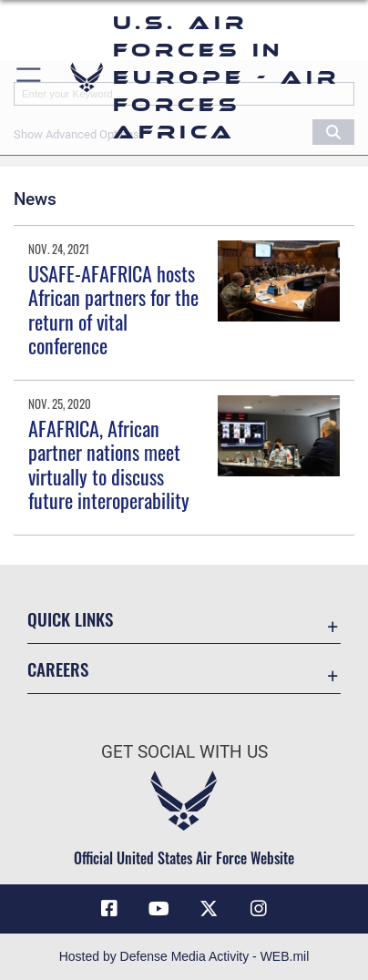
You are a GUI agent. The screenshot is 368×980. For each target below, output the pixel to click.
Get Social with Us (184, 752)
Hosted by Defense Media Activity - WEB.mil (184, 956)
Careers (58, 669)
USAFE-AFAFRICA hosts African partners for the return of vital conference (113, 309)
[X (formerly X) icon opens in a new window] (209, 909)
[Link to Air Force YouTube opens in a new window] (159, 909)
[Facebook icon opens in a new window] (109, 909)
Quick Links (70, 619)
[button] (30, 77)
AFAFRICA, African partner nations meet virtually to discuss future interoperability (109, 464)
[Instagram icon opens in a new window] (259, 909)
